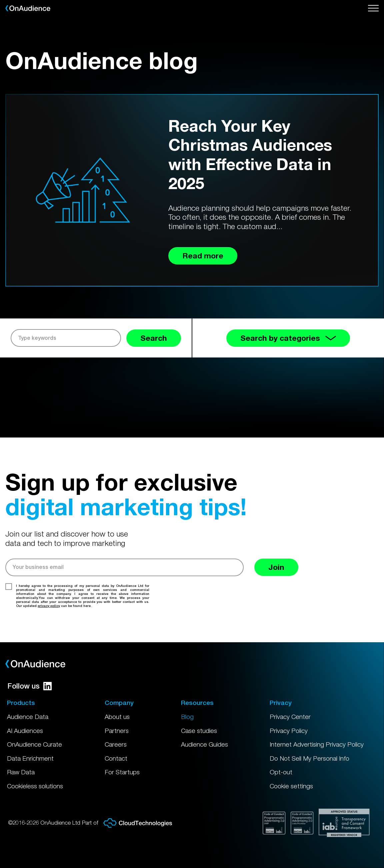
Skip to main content (0, 0)
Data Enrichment (30, 758)
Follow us (29, 686)
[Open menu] (373, 8)
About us (117, 717)
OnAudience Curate (34, 744)
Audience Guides (204, 744)
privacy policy (49, 606)
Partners (117, 731)
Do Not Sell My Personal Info (309, 758)
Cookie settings (291, 786)
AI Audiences (25, 731)
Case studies (199, 731)
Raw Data (21, 772)
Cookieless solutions (35, 786)
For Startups (122, 772)
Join (276, 567)
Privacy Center (290, 717)
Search (154, 338)
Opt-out (281, 772)
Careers (116, 744)
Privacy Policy (289, 731)
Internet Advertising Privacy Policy (317, 744)
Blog (187, 717)
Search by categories (288, 338)
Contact (116, 758)
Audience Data (28, 717)
